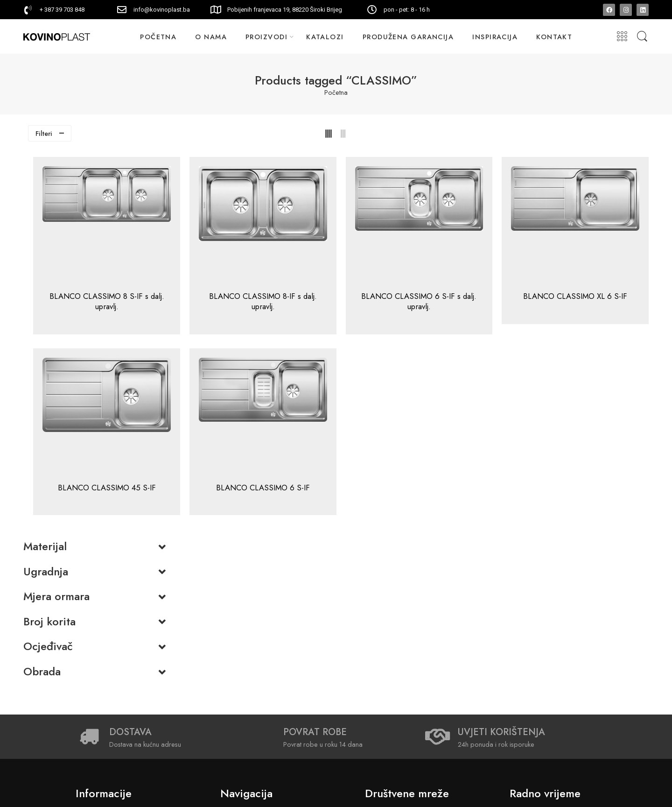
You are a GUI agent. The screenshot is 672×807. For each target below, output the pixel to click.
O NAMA (211, 37)
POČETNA (158, 37)
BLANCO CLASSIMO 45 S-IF (239, 493)
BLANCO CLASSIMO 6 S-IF (357, 493)
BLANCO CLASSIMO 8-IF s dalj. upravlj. (357, 301)
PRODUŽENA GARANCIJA (408, 37)
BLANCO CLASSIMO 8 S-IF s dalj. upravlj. (239, 301)
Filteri (44, 133)
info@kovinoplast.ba (162, 10)
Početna (336, 93)
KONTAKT (554, 37)
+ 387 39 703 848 (62, 10)
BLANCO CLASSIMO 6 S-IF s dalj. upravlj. (476, 301)
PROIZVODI (266, 37)
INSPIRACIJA (495, 37)
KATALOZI (325, 37)
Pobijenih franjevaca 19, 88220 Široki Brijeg (285, 10)
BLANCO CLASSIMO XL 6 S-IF (594, 301)
